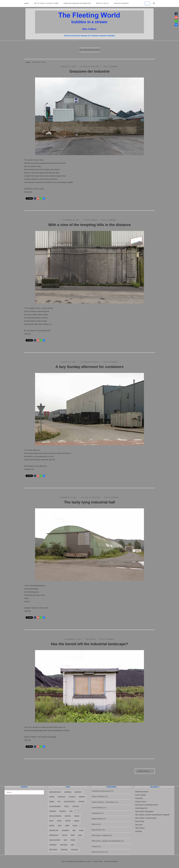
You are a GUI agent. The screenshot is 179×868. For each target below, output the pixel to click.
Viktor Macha (140, 828)
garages (77, 821)
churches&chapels (55, 806)
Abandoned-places (142, 792)
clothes (67, 806)
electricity (68, 816)
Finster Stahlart (141, 795)
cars (59, 802)
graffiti (67, 826)
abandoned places (55, 792)
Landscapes (96, 813)
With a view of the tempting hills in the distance (89, 225)
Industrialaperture (141, 808)
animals (52, 797)
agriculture (78, 792)
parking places (54, 835)
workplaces (75, 850)
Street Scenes (91, 220)
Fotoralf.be (139, 798)
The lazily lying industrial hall (89, 502)
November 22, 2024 (69, 498)
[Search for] (24, 792)
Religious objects (97, 819)
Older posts (145, 771)
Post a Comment (111, 67)
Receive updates (121, 3)
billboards (82, 797)
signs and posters (55, 840)
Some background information (77, 3)
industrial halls (54, 830)
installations (65, 830)
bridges (52, 802)
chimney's (82, 802)
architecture (61, 797)
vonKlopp (138, 831)
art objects (72, 797)
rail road (64, 835)
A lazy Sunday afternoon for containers (89, 367)
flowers (59, 821)
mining (81, 830)
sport (65, 840)
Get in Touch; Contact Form (46, 3)
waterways (64, 850)
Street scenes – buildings (100, 835)
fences (51, 821)
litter (74, 830)
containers (76, 806)
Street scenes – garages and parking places (106, 841)
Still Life (94, 824)
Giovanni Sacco (141, 802)
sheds (73, 835)
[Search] (41, 791)
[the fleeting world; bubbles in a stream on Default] (147, 3)
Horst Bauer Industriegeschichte (147, 805)
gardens (52, 826)
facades (77, 816)
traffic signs (64, 845)
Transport (91, 639)
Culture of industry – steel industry (103, 802)
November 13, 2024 (73, 639)
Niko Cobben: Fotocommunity (146, 818)
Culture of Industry (90, 67)
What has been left (98, 852)
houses (75, 826)
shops (80, 835)
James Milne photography (144, 811)
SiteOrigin (114, 861)
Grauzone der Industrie (89, 71)
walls (72, 845)
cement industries (69, 802)
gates (60, 826)
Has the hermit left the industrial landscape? (89, 644)
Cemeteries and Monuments (101, 791)
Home (26, 3)
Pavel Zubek (140, 821)
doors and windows (55, 816)
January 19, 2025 (69, 362)
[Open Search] (154, 3)
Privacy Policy (103, 3)
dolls (71, 811)
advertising (68, 792)
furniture (68, 821)
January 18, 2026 (69, 67)
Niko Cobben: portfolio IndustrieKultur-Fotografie (152, 815)
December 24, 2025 (71, 220)
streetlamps (53, 845)
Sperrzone (139, 825)
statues (73, 840)
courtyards (53, 811)
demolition (63, 811)
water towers (53, 850)
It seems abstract (97, 808)
